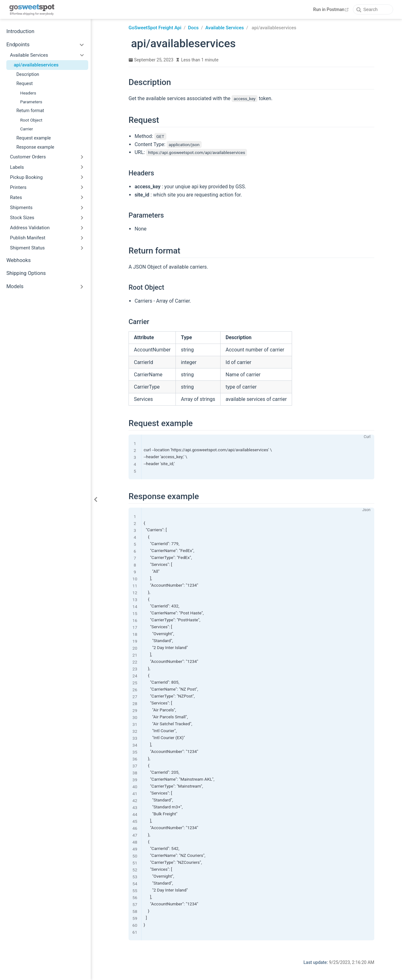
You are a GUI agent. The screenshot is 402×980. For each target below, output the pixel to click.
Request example (34, 138)
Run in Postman (332, 9)
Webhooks (18, 260)
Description (28, 74)
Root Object (31, 120)
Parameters (31, 102)
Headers (28, 93)
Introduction (20, 31)
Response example (35, 147)
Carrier (26, 129)
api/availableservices (36, 65)
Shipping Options (26, 273)
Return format (30, 111)
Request (25, 83)
